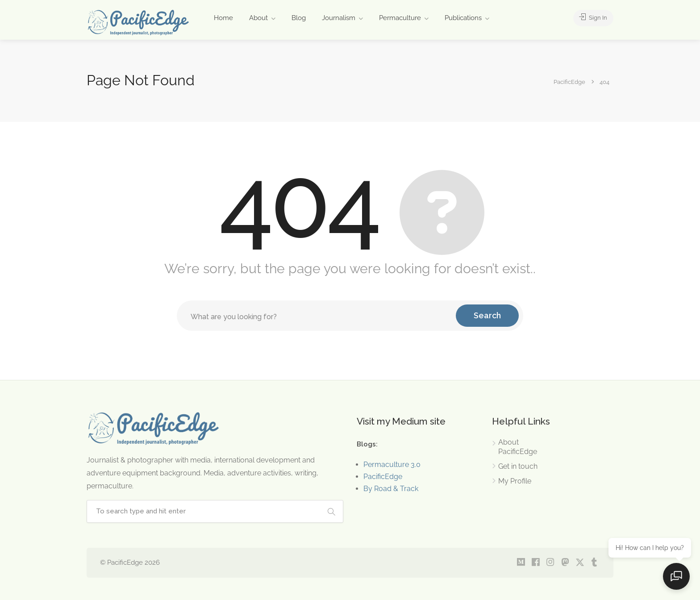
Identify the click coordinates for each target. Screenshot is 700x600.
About (258, 18)
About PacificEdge (518, 447)
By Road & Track (391, 489)
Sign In (591, 18)
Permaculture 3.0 (392, 465)
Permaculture (400, 18)
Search (487, 315)
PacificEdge (383, 477)
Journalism (339, 18)
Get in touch (518, 466)
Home (223, 18)
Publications (463, 18)
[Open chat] (678, 578)
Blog (299, 18)
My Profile (515, 481)
